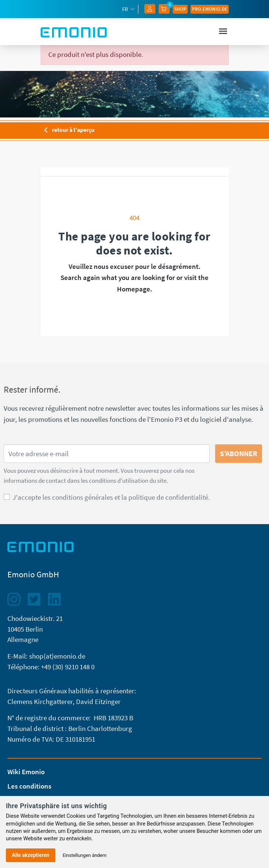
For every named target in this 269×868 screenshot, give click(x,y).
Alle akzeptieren (31, 855)
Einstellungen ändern (85, 855)
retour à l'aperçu (68, 130)
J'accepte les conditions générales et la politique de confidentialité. (111, 497)
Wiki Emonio (26, 772)
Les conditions (29, 786)
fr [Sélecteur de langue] (126, 9)
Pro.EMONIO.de (210, 9)
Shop (180, 9)
